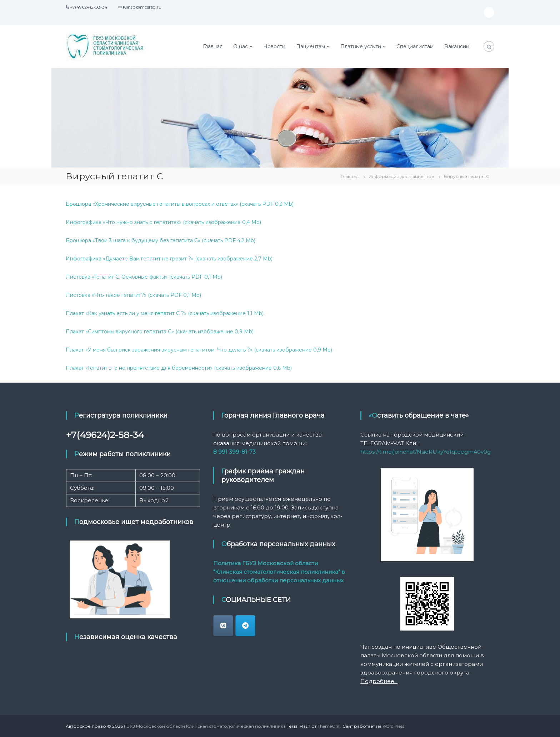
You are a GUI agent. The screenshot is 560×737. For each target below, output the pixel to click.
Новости (274, 46)
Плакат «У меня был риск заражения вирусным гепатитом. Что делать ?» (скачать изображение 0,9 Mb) (199, 350)
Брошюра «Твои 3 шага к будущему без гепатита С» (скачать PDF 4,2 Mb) (161, 240)
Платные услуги (361, 46)
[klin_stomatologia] (223, 626)
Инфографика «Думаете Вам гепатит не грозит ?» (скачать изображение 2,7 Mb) (169, 259)
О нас (241, 46)
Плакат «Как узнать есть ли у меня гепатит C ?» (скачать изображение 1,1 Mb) (165, 313)
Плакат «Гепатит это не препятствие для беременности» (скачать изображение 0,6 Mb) (179, 368)
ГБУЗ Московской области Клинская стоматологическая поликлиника (205, 726)
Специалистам (415, 46)
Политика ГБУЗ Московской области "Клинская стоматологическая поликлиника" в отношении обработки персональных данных (279, 572)
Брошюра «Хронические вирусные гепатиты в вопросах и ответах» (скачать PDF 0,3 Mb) (180, 204)
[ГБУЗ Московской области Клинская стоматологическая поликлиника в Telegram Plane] (245, 626)
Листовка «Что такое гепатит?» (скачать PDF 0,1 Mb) (133, 295)
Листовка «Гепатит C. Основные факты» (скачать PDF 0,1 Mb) (144, 277)
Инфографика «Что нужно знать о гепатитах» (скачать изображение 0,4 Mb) (163, 222)
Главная (213, 46)
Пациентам (311, 46)
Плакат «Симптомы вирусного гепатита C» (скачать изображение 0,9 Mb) (160, 332)
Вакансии (457, 46)
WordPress (393, 726)
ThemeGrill (329, 726)
